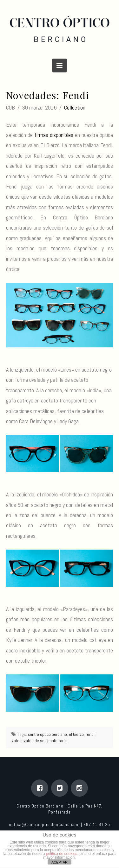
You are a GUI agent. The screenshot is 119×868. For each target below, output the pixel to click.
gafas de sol (34, 741)
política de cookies (62, 854)
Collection (75, 107)
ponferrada (57, 741)
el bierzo (76, 734)
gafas (17, 741)
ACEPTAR (60, 862)
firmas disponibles (54, 135)
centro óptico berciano (47, 734)
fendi (90, 734)
